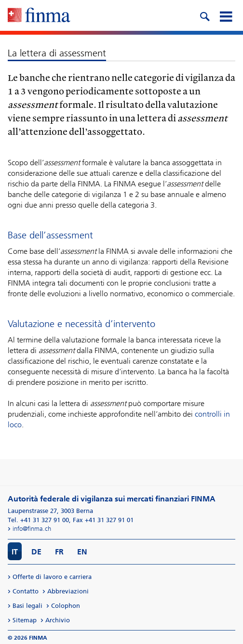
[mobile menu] (226, 15)
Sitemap (25, 620)
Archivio (58, 620)
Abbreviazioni (68, 591)
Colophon (66, 606)
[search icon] (204, 15)
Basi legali (27, 606)
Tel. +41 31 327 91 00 (38, 520)
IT (15, 552)
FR (59, 552)
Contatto (26, 591)
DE (36, 552)
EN (82, 552)
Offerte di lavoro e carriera (52, 577)
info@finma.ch (32, 529)
